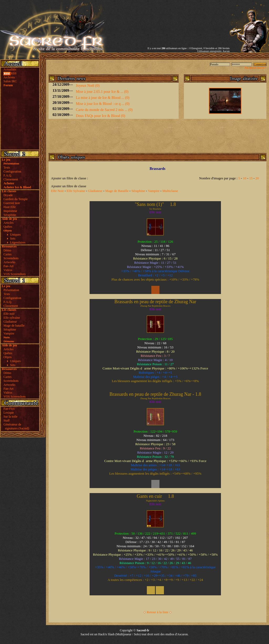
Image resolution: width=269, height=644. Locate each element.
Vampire (9, 333)
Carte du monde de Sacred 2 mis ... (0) (104, 110)
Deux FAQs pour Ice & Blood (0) (101, 116)
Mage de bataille (14, 326)
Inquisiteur (10, 211)
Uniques (15, 235)
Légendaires (18, 242)
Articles (8, 223)
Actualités (10, 69)
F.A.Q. (8, 175)
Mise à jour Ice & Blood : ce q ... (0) (103, 104)
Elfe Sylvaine (76, 191)
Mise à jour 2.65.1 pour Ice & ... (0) (102, 92)
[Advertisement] (168, 19)
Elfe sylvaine (12, 318)
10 (245, 178)
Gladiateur (10, 322)
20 (257, 178)
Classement (11, 179)
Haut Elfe (9, 207)
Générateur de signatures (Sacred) (15, 426)
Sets (13, 239)
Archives (9, 77)
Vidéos (8, 270)
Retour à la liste (158, 612)
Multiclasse (170, 191)
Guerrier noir (12, 203)
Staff (6, 420)
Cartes (7, 254)
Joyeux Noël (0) (88, 86)
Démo (7, 250)
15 (251, 178)
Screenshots (11, 258)
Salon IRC (10, 81)
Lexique (9, 413)
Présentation (11, 290)
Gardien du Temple (15, 199)
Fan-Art (8, 266)
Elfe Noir (57, 191)
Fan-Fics (9, 409)
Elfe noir (9, 314)
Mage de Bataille (117, 191)
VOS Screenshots (14, 274)
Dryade (8, 195)
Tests (7, 168)
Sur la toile (10, 417)
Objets (7, 357)
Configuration (12, 171)
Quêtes (8, 227)
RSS (10, 73)
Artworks (9, 262)
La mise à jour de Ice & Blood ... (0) (103, 98)
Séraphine (10, 215)
